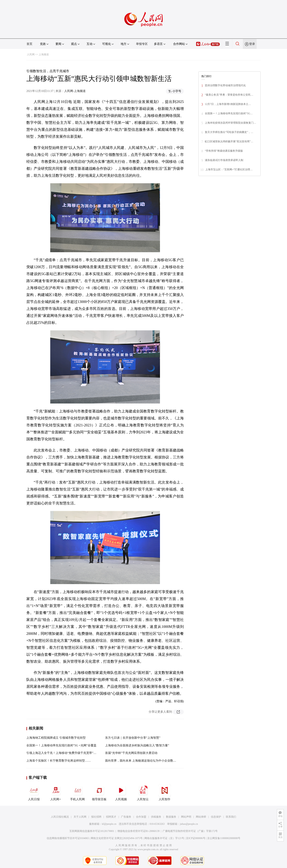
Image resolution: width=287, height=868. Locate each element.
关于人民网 (80, 817)
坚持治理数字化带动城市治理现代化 (225, 85)
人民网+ (56, 792)
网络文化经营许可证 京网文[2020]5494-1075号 (117, 838)
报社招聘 (96, 817)
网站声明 (186, 817)
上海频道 (44, 54)
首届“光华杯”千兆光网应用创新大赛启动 (131, 753)
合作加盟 (141, 817)
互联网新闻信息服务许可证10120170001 (92, 831)
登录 (252, 44)
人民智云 (143, 792)
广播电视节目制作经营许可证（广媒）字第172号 (190, 831)
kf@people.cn (109, 824)
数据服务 (171, 817)
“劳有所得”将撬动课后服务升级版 (224, 151)
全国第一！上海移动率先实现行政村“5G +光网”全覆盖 (61, 745)
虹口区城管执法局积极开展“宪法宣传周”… (229, 141)
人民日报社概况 (60, 817)
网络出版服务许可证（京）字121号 (164, 838)
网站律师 (201, 817)
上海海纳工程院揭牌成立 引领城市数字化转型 (56, 738)
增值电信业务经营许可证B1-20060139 (138, 831)
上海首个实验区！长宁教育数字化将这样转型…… (59, 761)
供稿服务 (156, 817)
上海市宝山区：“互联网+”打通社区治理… (229, 170)
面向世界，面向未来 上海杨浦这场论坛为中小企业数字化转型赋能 (148, 761)
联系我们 (231, 817)
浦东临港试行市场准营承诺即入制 (224, 160)
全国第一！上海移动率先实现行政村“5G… (229, 113)
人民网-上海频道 (75, 91)
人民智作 (165, 792)
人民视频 (121, 792)
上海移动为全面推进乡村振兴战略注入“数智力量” (137, 745)
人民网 (31, 54)
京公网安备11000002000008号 (224, 838)
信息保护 (216, 817)
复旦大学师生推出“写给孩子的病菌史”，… (229, 132)
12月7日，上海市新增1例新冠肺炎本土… (228, 104)
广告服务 (126, 817)
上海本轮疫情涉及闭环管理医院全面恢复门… (230, 123)
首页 (29, 44)
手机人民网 (77, 792)
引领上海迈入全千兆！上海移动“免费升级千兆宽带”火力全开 (66, 753)
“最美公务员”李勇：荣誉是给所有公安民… (229, 95)
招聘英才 (111, 817)
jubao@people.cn (189, 824)
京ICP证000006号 (196, 838)
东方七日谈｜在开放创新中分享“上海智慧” (133, 738)
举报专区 (142, 44)
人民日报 (34, 792)
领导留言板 (99, 792)
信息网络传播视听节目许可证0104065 (68, 838)
